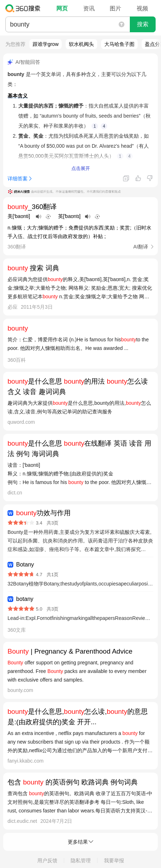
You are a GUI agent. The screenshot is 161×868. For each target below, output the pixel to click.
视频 (142, 8)
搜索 (143, 24)
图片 (115, 8)
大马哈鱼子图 (119, 44)
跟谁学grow (46, 44)
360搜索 (25, 8)
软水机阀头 (81, 44)
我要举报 (114, 860)
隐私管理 (81, 860)
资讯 (89, 8)
